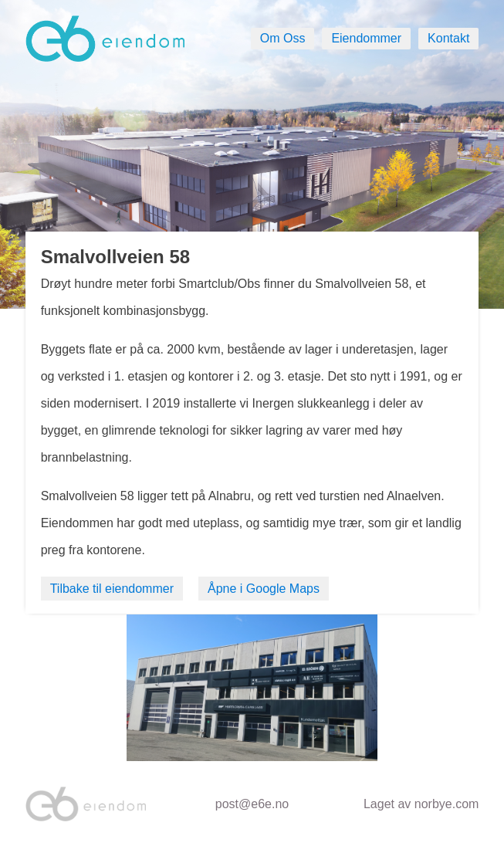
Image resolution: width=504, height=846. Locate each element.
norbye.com (447, 804)
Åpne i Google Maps (264, 589)
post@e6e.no (252, 804)
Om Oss (283, 38)
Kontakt (448, 38)
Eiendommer (366, 38)
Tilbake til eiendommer (112, 589)
